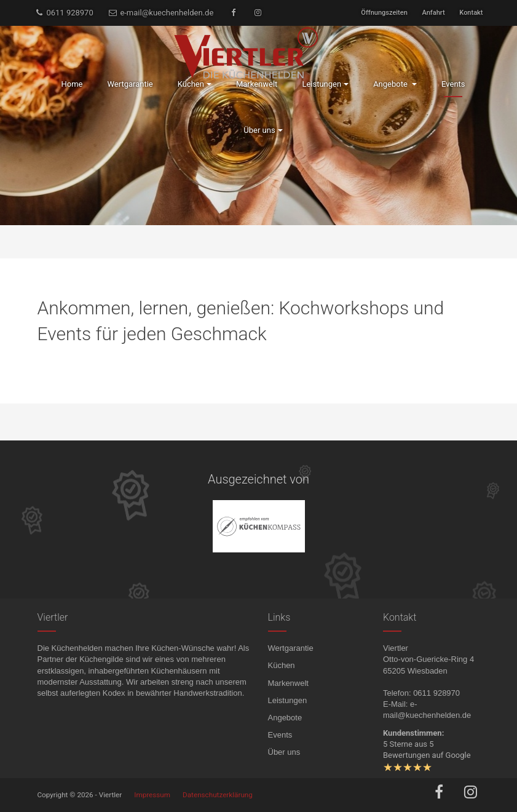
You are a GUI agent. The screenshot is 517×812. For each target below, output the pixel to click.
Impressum (152, 795)
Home (72, 84)
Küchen (282, 665)
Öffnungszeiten (384, 13)
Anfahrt (434, 13)
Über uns (284, 752)
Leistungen (288, 700)
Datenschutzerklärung (218, 795)
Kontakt (471, 13)
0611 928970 (64, 13)
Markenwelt (288, 683)
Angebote (285, 718)
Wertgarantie (291, 648)
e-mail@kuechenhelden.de (160, 13)
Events (280, 735)
